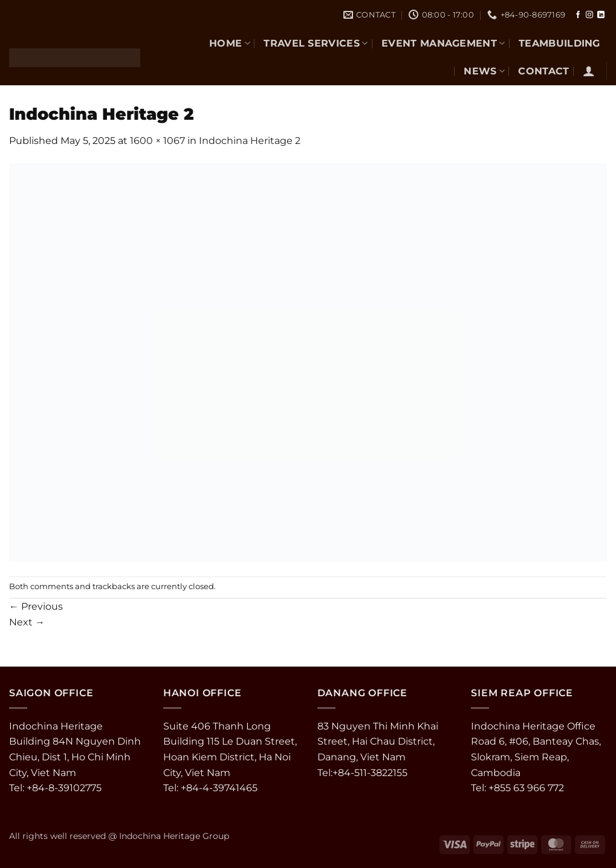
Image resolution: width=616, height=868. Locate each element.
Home (230, 43)
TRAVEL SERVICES (316, 43)
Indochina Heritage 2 (250, 141)
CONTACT (543, 71)
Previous (36, 606)
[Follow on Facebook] (578, 15)
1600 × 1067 (157, 141)
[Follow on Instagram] (589, 15)
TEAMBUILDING (559, 43)
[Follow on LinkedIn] (601, 15)
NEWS (484, 71)
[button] (589, 71)
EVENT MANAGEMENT (443, 43)
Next (27, 622)
